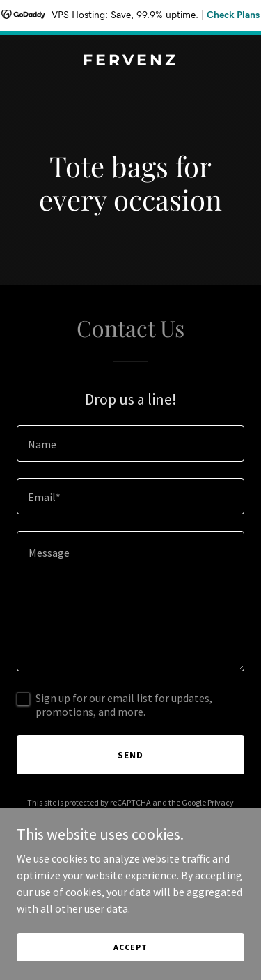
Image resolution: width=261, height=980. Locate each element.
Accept (130, 947)
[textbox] (130, 443)
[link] (130, 61)
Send (130, 755)
